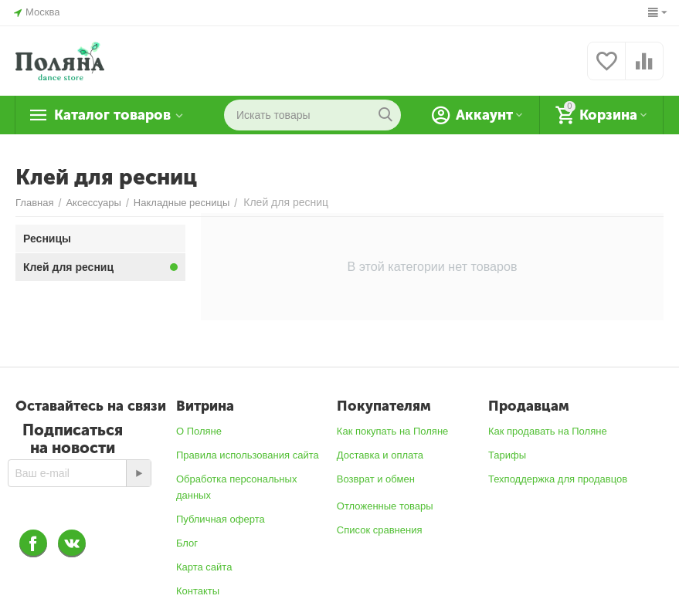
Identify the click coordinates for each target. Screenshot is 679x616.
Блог (187, 543)
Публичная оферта (221, 519)
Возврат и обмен (376, 479)
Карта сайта (204, 567)
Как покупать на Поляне (393, 431)
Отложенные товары (385, 506)
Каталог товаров (112, 115)
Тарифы (507, 455)
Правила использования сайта (248, 455)
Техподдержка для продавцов (558, 479)
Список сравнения (380, 530)
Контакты (198, 591)
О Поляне (199, 431)
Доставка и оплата (380, 455)
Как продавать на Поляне (548, 431)
